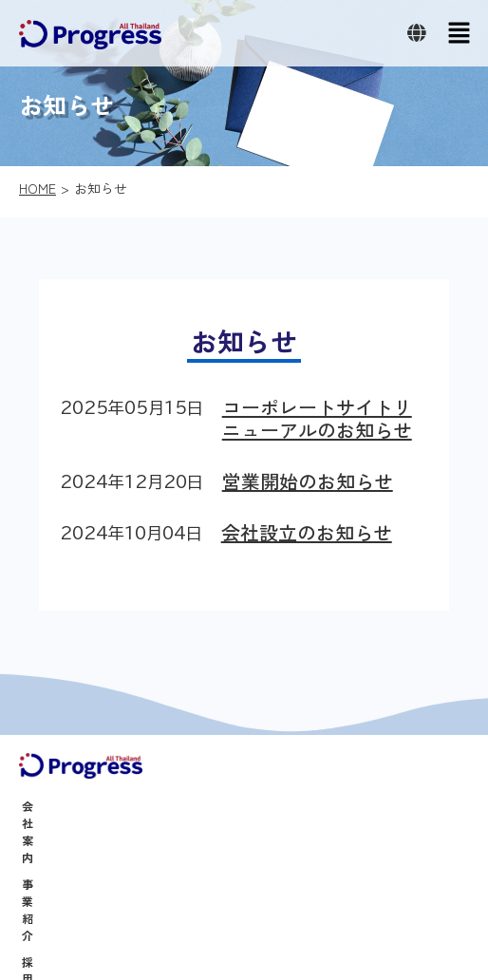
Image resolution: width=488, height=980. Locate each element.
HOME (38, 188)
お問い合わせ (56, 912)
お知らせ (45, 886)
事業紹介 (45, 832)
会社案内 (45, 806)
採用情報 (45, 859)
